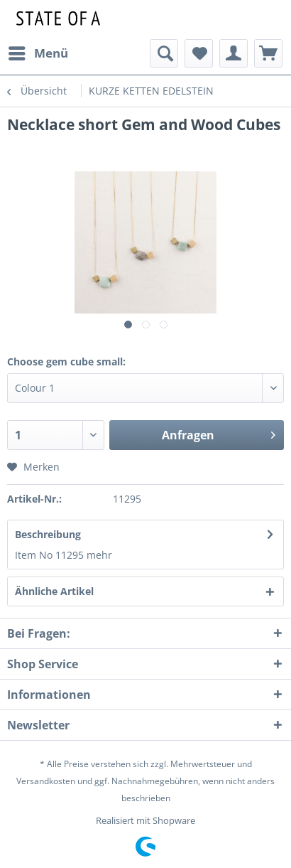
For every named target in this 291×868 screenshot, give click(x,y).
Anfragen (219, 433)
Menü (38, 52)
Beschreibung (48, 534)
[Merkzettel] (199, 53)
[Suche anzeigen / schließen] (164, 53)
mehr (99, 555)
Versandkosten (46, 781)
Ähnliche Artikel (54, 591)
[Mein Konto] (234, 53)
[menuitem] (38, 53)
